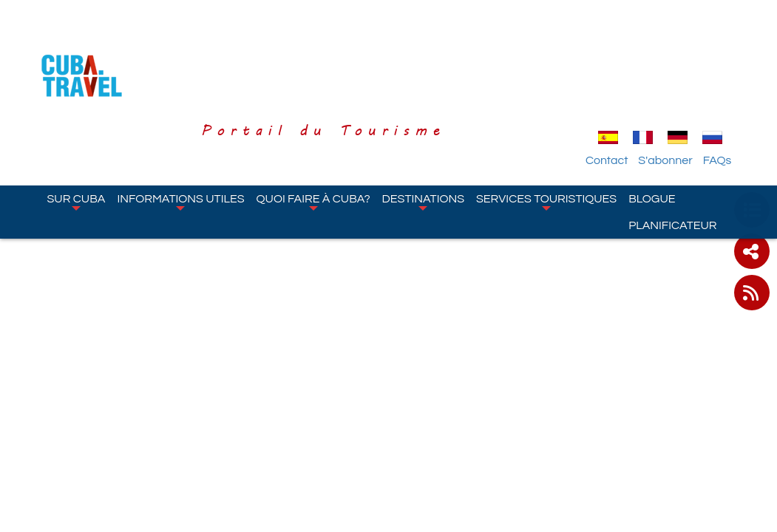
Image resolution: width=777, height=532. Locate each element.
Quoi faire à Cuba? (313, 117)
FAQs (731, 76)
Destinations (423, 117)
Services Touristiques (546, 117)
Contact (620, 76)
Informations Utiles (180, 117)
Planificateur (672, 141)
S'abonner (679, 76)
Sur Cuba (77, 117)
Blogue (652, 115)
